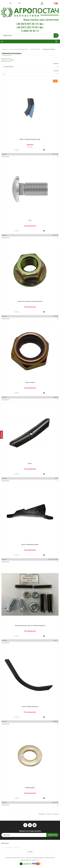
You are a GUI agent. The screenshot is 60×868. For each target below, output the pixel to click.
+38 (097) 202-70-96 (30, 27)
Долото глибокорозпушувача (30, 544)
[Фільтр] (1, 435)
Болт (30, 220)
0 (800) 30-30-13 (30, 31)
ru (20, 3)
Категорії (6, 60)
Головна (5, 49)
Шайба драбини (30, 788)
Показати (56, 71)
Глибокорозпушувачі (49, 49)
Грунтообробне (36, 49)
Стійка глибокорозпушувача (30, 707)
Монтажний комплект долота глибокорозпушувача (30, 626)
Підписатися (52, 835)
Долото (30, 463)
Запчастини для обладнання (19, 49)
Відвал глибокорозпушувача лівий (30, 139)
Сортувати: (56, 63)
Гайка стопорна (30, 382)
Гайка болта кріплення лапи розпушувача (30, 301)
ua (10, 3)
